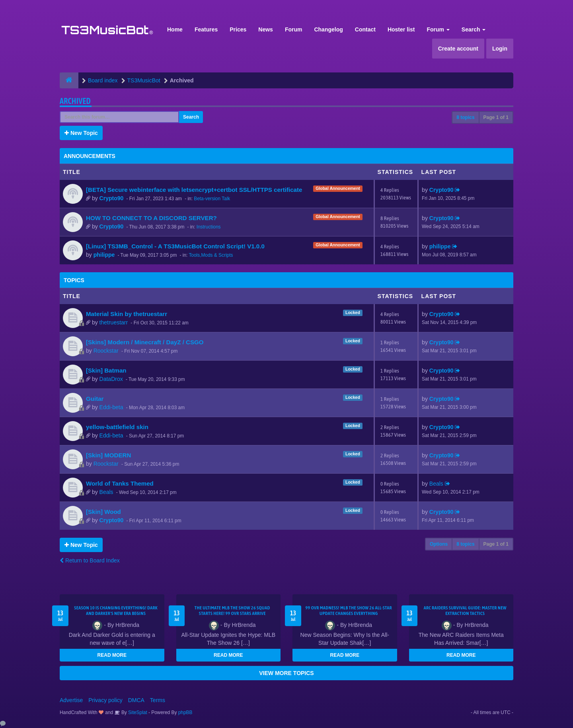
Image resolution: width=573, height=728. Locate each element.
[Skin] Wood (103, 512)
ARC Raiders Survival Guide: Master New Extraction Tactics (465, 611)
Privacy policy (105, 700)
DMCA (136, 700)
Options (439, 544)
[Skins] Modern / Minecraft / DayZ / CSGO (145, 342)
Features (206, 29)
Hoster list (401, 29)
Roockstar (106, 351)
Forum (294, 29)
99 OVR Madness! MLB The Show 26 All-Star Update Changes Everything (349, 611)
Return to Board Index (90, 560)
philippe (104, 255)
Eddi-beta (111, 407)
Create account (458, 49)
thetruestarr (114, 322)
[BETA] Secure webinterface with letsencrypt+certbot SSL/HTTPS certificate (194, 190)
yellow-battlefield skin (117, 427)
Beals (106, 492)
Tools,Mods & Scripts (211, 255)
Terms (158, 700)
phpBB (185, 712)
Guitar (95, 399)
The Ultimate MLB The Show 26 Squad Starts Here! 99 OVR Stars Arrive (232, 611)
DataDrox (111, 379)
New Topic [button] (81, 133)
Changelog (328, 29)
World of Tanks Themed (120, 483)
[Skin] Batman (106, 370)
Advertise (71, 700)
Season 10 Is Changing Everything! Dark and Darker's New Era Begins (116, 611)
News (266, 29)
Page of (496, 117)
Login (500, 49)
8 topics (465, 117)
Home (175, 29)
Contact (365, 29)
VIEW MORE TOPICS (286, 673)
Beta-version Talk (212, 199)
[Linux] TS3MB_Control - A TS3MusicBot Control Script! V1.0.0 (175, 246)
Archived (75, 101)
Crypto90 (112, 198)
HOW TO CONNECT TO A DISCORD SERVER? (151, 218)
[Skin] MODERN (108, 455)
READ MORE (112, 655)
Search (474, 29)
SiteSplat (137, 712)
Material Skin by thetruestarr (127, 314)
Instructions (209, 227)
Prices (238, 29)
